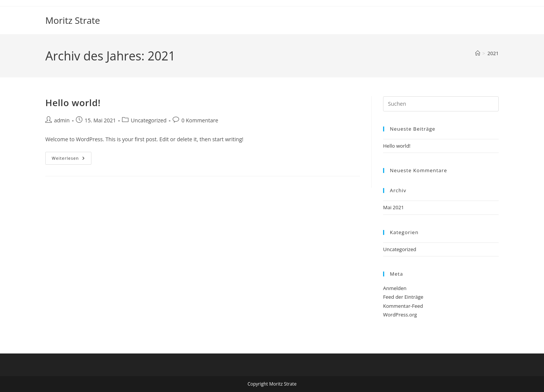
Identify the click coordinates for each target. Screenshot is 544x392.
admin (62, 120)
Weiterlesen (72, 160)
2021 (493, 53)
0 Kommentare (200, 120)
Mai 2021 (393, 207)
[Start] (478, 53)
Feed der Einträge (403, 297)
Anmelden (395, 288)
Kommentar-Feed (403, 306)
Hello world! (73, 103)
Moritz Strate (73, 20)
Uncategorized (148, 120)
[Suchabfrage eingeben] (441, 104)
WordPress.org (400, 315)
